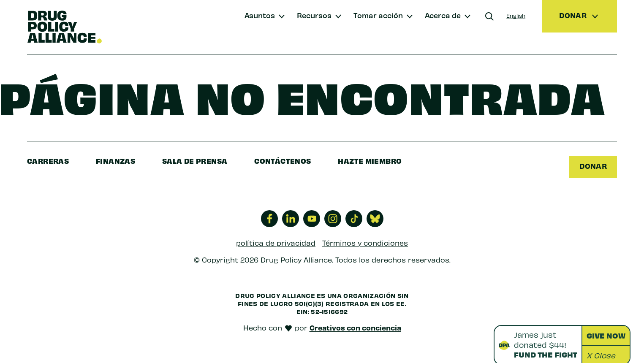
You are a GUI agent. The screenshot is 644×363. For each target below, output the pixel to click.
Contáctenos (283, 161)
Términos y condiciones (365, 242)
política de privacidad (276, 242)
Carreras (48, 161)
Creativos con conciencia (355, 328)
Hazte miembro (370, 161)
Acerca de (443, 15)
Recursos (314, 15)
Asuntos (260, 15)
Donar (593, 166)
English (516, 15)
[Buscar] (489, 16)
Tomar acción (378, 15)
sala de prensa (195, 161)
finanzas (115, 161)
